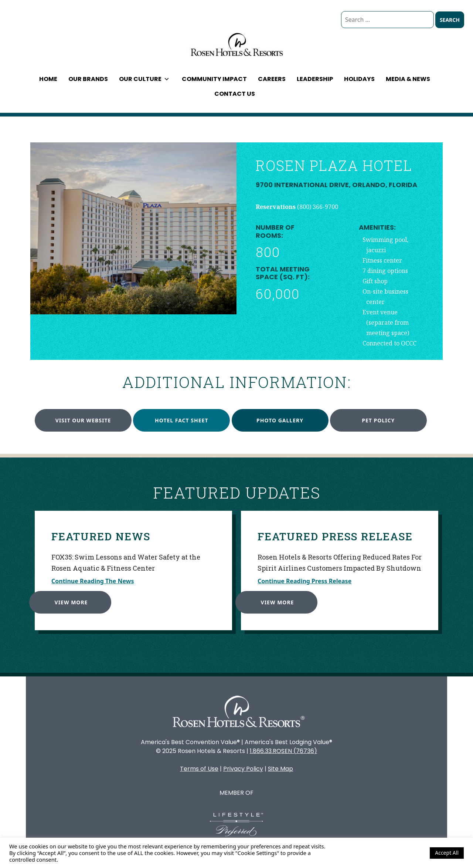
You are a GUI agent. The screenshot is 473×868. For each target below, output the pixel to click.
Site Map (280, 769)
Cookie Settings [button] (404, 853)
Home (48, 79)
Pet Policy (378, 420)
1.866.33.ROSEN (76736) (283, 751)
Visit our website (83, 420)
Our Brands (88, 79)
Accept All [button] (447, 853)
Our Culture (144, 79)
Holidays (359, 79)
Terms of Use (199, 769)
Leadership (315, 79)
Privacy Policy (243, 769)
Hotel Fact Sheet (181, 420)
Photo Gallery (280, 420)
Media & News (408, 79)
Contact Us (235, 94)
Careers (272, 79)
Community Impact (214, 79)
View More (69, 600)
